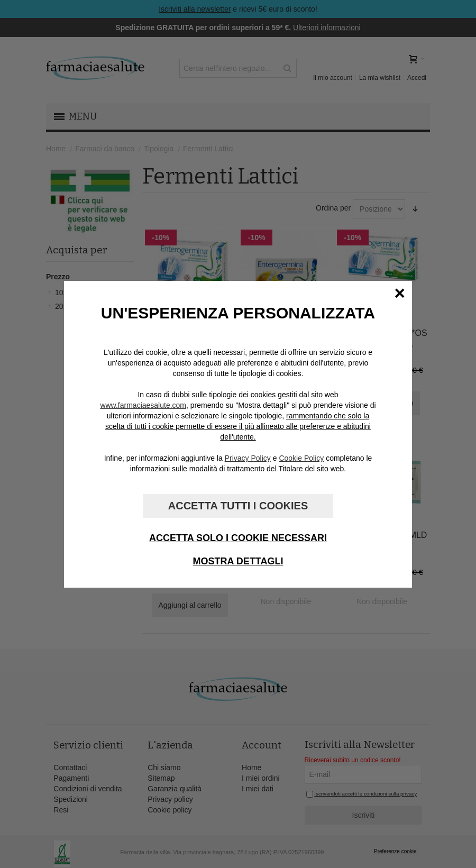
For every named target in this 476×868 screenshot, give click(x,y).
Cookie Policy (301, 458)
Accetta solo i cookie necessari (238, 538)
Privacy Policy (248, 458)
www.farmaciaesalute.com (143, 405)
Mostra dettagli (238, 561)
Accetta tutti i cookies (238, 506)
